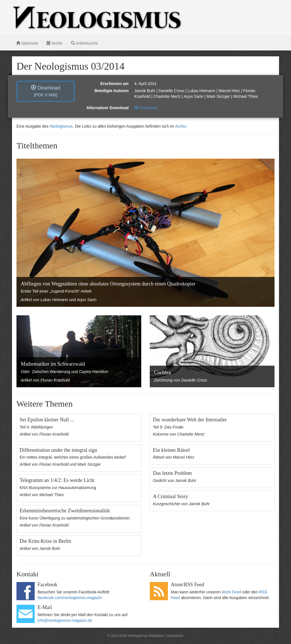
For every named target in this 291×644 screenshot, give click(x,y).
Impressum (175, 636)
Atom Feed (231, 592)
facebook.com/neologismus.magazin (70, 598)
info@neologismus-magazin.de (65, 620)
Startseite (27, 43)
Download (46, 91)
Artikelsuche (84, 43)
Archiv (55, 43)
